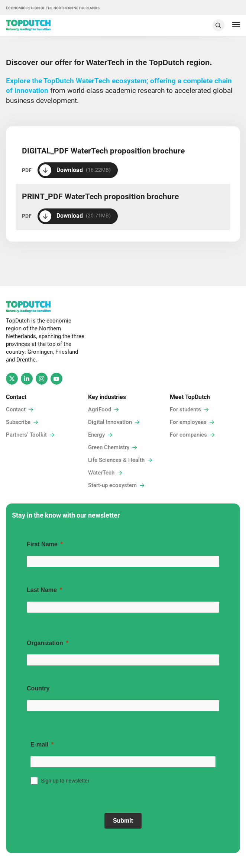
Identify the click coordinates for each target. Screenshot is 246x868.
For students (185, 409)
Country (38, 688)
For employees (188, 422)
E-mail (39, 744)
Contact (16, 409)
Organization (45, 643)
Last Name (42, 590)
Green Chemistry (109, 447)
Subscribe (18, 422)
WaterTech (101, 473)
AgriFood (100, 409)
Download (75, 170)
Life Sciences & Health (116, 460)
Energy (96, 435)
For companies (188, 435)
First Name (42, 544)
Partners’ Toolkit (26, 435)
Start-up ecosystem (112, 485)
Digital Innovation (110, 422)
